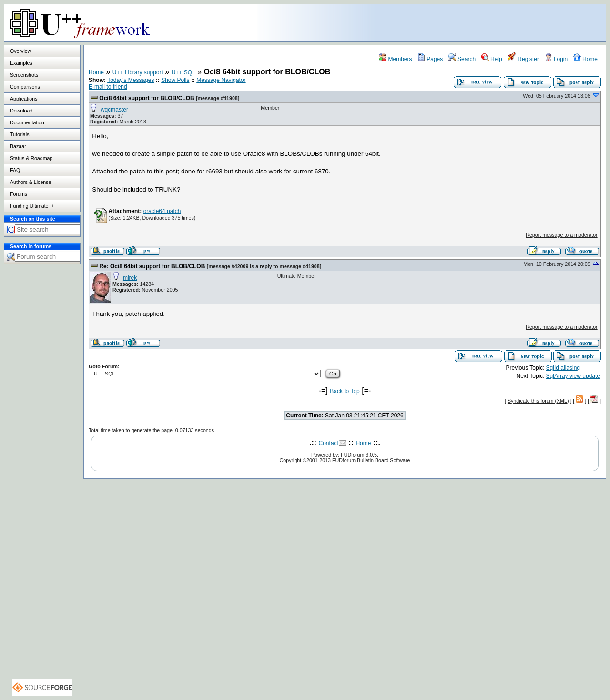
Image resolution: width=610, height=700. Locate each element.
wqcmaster (114, 110)
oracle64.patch (162, 211)
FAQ (15, 170)
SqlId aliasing (563, 368)
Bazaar (18, 146)
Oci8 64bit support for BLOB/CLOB (147, 98)
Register (523, 59)
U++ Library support (138, 72)
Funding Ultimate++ (32, 206)
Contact (329, 443)
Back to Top (345, 391)
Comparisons (25, 87)
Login (556, 59)
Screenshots (24, 75)
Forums (19, 194)
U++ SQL (183, 72)
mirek (130, 278)
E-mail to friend (108, 87)
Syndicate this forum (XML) (538, 401)
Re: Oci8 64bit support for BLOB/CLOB (152, 266)
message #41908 (218, 98)
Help (492, 59)
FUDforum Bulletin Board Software (371, 460)
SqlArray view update (573, 376)
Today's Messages (131, 80)
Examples (21, 63)
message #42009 (228, 266)
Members (395, 59)
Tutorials (20, 134)
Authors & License (30, 182)
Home (585, 59)
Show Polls (175, 80)
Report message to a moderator (561, 235)
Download (21, 111)
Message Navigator (221, 80)
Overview (20, 51)
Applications (24, 99)
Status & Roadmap (31, 158)
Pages (430, 59)
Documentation (27, 122)
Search (462, 59)
